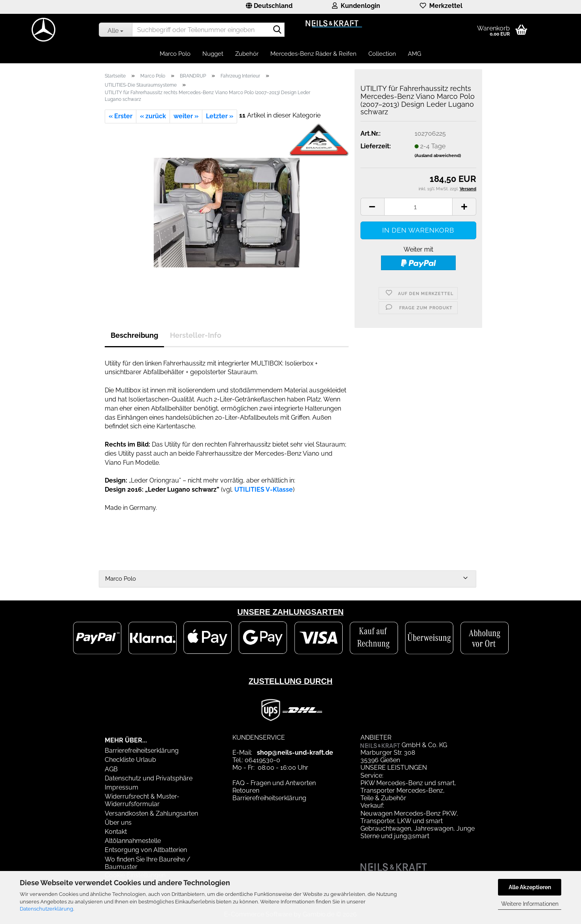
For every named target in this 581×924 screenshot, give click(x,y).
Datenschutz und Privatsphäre (149, 778)
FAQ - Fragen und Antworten (274, 783)
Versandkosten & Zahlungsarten (151, 813)
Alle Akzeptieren (530, 887)
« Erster (121, 116)
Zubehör (247, 54)
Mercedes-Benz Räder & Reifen (313, 54)
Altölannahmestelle (133, 841)
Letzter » (220, 116)
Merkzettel (441, 6)
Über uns (118, 823)
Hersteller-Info (196, 335)
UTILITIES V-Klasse (264, 489)
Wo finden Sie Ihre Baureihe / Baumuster (148, 863)
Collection (382, 54)
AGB (111, 769)
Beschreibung (134, 335)
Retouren (246, 791)
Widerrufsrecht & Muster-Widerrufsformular (142, 800)
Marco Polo (175, 54)
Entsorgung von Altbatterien (146, 850)
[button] (269, 7)
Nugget (213, 54)
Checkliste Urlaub (130, 760)
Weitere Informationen (530, 904)
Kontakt (116, 832)
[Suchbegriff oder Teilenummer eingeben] (115, 30)
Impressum (122, 787)
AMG (415, 54)
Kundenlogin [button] (356, 6)
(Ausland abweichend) (438, 156)
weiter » (186, 116)
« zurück (153, 116)
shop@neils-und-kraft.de (295, 753)
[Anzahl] (418, 207)
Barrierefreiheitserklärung (142, 751)
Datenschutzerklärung (46, 909)
